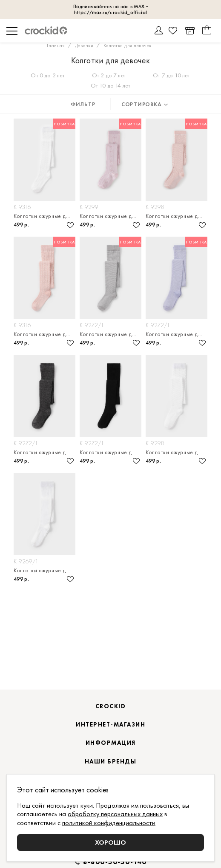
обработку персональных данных (115, 814)
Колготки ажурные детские (44, 216)
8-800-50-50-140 (115, 862)
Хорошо (110, 842)
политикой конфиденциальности (109, 823)
